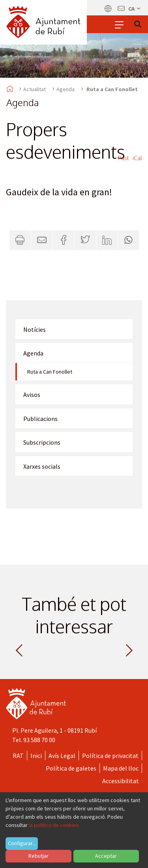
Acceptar (106, 856)
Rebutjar (38, 856)
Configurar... (22, 843)
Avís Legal (62, 756)
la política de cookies (54, 825)
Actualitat (35, 89)
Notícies (35, 329)
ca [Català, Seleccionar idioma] (135, 9)
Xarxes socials (42, 466)
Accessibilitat (121, 781)
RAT (18, 756)
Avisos (32, 395)
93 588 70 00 (39, 740)
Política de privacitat (110, 756)
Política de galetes (71, 768)
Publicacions (40, 419)
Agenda (66, 89)
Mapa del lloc (121, 768)
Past (123, 158)
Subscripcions (42, 442)
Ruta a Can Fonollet (50, 372)
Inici (36, 756)
